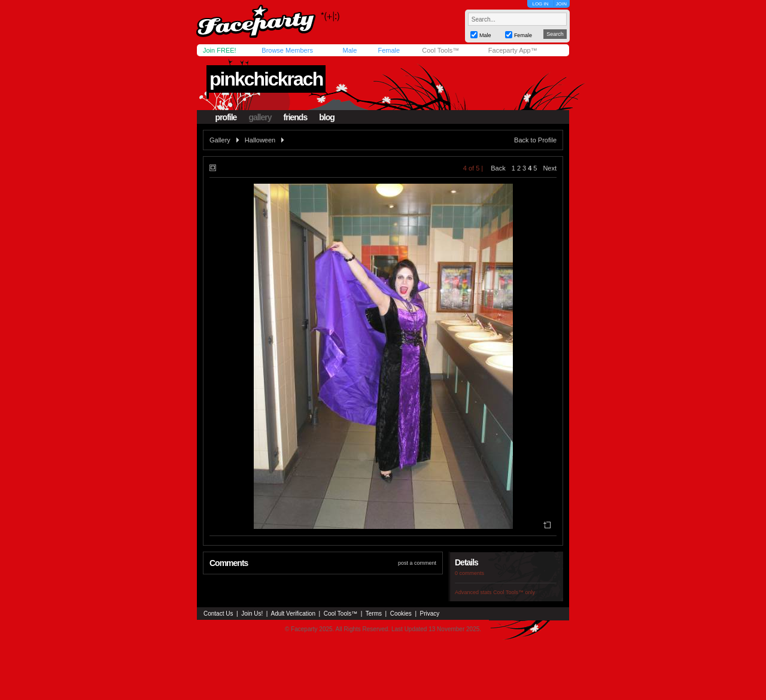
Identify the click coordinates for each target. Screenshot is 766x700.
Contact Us (218, 614)
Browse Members (287, 50)
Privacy (430, 614)
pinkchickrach (266, 79)
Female (389, 50)
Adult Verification (293, 614)
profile (226, 117)
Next (550, 168)
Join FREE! (220, 50)
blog (327, 117)
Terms (374, 614)
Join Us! (252, 614)
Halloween (260, 140)
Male (349, 50)
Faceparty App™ (513, 50)
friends (296, 117)
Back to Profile (535, 140)
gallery (260, 117)
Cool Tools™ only (514, 592)
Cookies (401, 614)
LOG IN (540, 4)
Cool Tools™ (440, 50)
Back (498, 168)
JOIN (561, 4)
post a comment (417, 563)
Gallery (220, 140)
